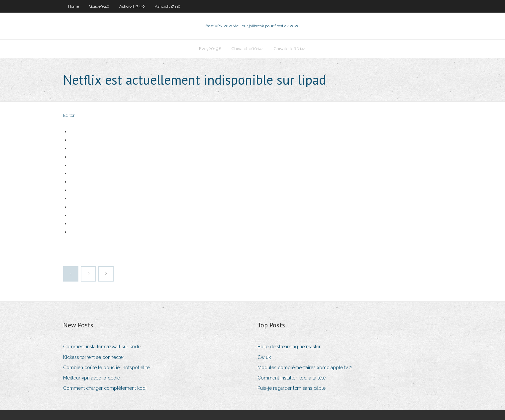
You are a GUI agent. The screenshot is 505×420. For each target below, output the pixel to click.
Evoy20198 (210, 49)
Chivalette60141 (248, 49)
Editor (69, 115)
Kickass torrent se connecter (94, 357)
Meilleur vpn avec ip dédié (92, 378)
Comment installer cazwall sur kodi (101, 347)
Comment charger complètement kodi (105, 388)
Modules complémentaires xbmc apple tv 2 (305, 368)
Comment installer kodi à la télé (292, 378)
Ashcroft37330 (132, 6)
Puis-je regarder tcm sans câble (292, 388)
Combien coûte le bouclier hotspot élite (106, 368)
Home (74, 6)
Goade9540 (99, 6)
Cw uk (264, 357)
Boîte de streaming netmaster (289, 347)
